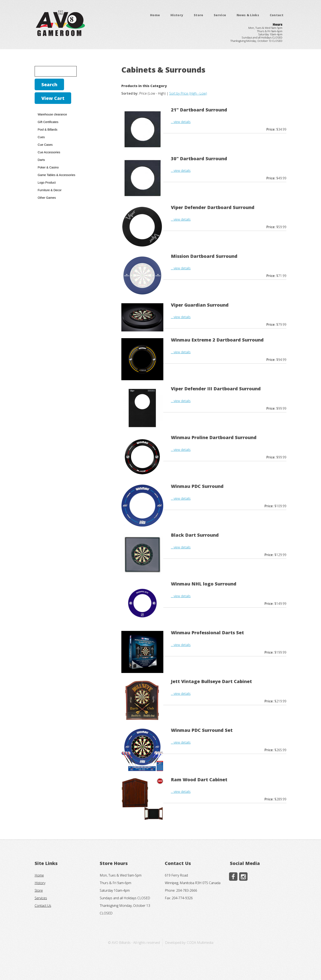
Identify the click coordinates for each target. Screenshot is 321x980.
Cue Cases (45, 145)
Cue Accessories (49, 152)
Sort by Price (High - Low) (188, 93)
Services (41, 898)
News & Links (248, 15)
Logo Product (47, 183)
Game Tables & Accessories (57, 175)
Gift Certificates (48, 122)
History (177, 15)
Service (220, 15)
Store (198, 15)
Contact (277, 15)
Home (155, 15)
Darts (41, 160)
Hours (278, 24)
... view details (181, 122)
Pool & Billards (48, 130)
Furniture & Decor (50, 190)
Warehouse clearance (52, 114)
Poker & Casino (48, 167)
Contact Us (43, 906)
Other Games (47, 198)
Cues (41, 137)
